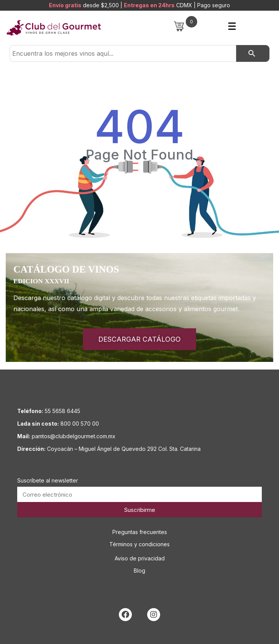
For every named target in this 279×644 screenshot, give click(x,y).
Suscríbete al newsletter (48, 480)
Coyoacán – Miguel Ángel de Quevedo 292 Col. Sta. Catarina (124, 449)
